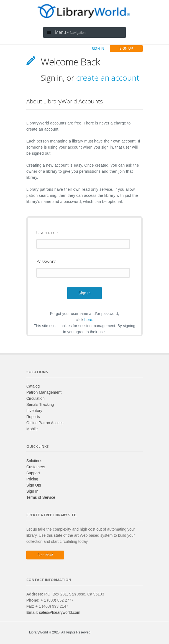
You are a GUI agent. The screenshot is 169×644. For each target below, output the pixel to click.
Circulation (35, 398)
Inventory (34, 411)
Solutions (34, 461)
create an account (108, 78)
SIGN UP (126, 49)
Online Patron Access (45, 423)
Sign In (32, 491)
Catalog (33, 386)
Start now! (45, 555)
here (88, 320)
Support (33, 473)
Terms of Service (41, 497)
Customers (36, 467)
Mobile (32, 429)
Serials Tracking (40, 404)
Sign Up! (34, 485)
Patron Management (44, 392)
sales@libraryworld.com (60, 612)
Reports (33, 417)
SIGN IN (98, 49)
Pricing (32, 479)
